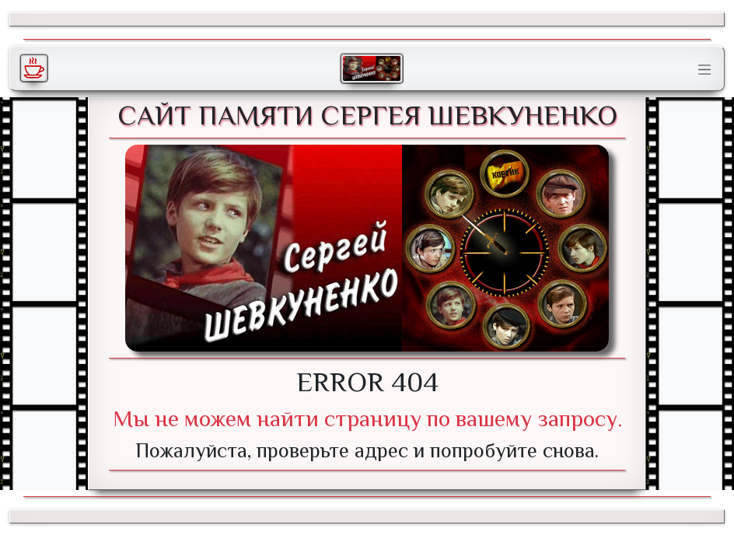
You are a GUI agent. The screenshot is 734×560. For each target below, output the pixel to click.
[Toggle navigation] (704, 70)
